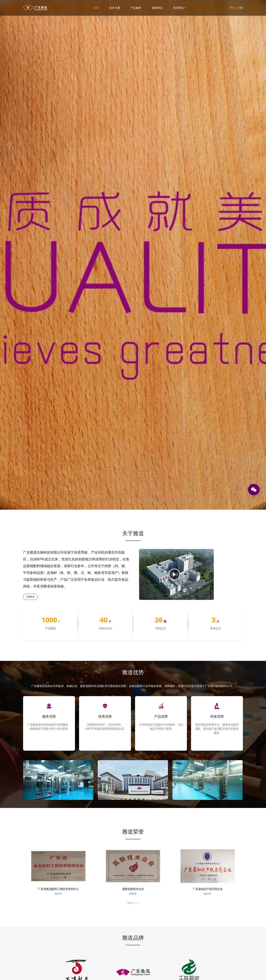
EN (241, 8)
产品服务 (136, 8)
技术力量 (115, 8)
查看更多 (30, 597)
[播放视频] (174, 574)
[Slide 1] (130, 903)
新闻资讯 (157, 8)
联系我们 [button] (179, 8)
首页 (96, 8)
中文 (232, 8)
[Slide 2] (136, 903)
